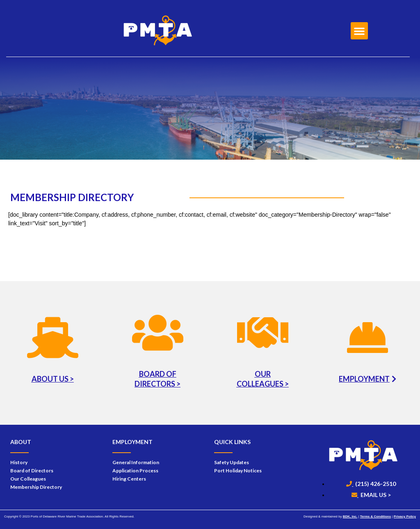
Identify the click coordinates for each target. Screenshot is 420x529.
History (19, 462)
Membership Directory (36, 487)
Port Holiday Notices (238, 471)
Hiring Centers (129, 479)
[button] (359, 31)
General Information (136, 462)
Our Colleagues (28, 479)
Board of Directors (32, 471)
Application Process (135, 471)
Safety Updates (232, 462)
